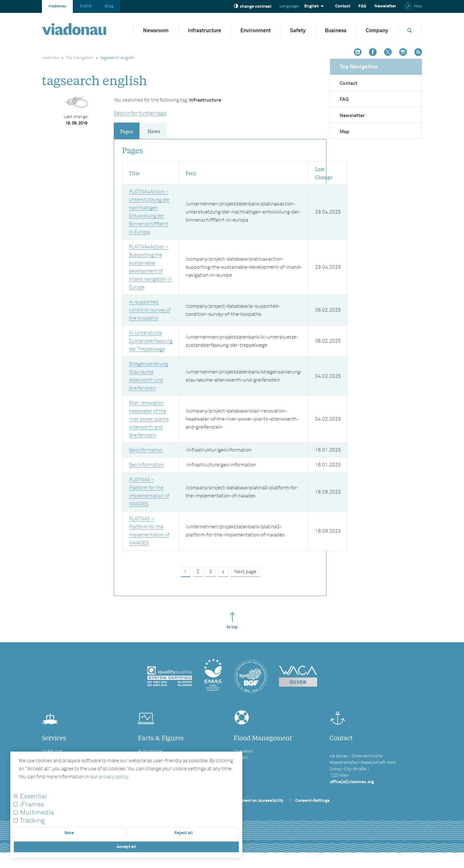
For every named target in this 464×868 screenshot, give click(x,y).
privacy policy (113, 777)
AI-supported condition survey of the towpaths (150, 310)
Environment (256, 31)
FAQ (362, 6)
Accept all (126, 847)
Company (377, 31)
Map (413, 6)
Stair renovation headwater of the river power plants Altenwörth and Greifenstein (149, 419)
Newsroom (156, 31)
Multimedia (37, 813)
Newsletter (385, 6)
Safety (298, 31)
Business (336, 31)
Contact (343, 6)
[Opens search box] (410, 30)
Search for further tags (140, 113)
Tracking (32, 821)
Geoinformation (146, 450)
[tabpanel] (220, 359)
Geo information (146, 465)
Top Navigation (80, 58)
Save (69, 833)
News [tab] (154, 131)
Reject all (184, 833)
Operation (243, 751)
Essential (34, 796)
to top (232, 621)
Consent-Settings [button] (312, 801)
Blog (109, 6)
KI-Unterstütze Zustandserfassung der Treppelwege (151, 341)
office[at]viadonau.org (352, 782)
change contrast (253, 6)
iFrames (32, 804)
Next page (245, 572)
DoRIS (86, 6)
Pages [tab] (127, 131)
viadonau (57, 6)
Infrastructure (204, 31)
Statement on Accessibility (257, 801)
